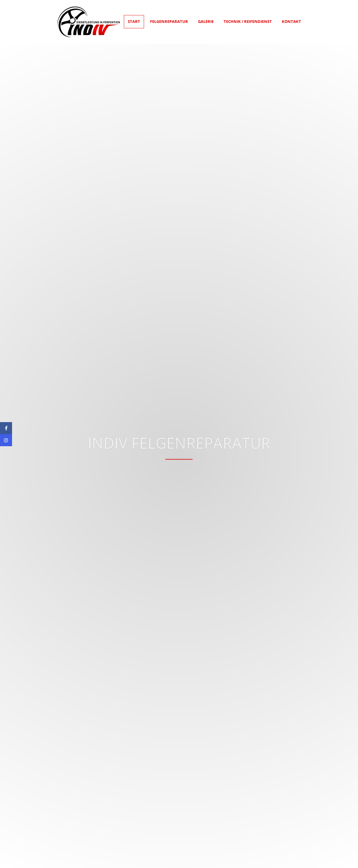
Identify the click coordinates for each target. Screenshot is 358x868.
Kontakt (291, 21)
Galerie (206, 21)
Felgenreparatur (169, 21)
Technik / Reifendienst (248, 21)
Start (134, 21)
